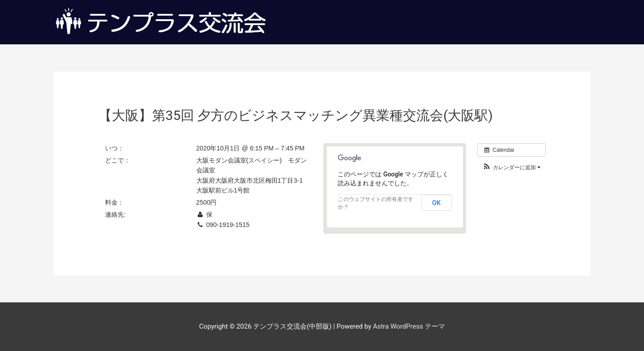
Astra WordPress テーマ (409, 326)
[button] (511, 168)
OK (436, 203)
